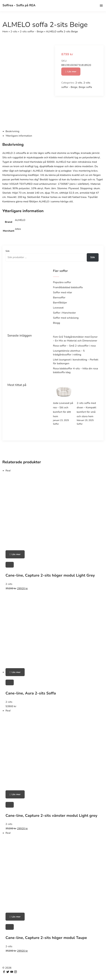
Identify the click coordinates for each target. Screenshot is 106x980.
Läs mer (72, 71)
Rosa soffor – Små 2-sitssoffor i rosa (74, 346)
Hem (5, 32)
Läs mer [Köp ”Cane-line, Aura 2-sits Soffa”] (16, 672)
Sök (8, 251)
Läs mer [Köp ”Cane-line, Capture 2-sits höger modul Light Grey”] (16, 554)
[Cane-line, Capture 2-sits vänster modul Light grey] (10, 805)
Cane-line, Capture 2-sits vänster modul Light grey (51, 816)
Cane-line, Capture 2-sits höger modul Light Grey (50, 575)
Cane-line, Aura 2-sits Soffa (31, 693)
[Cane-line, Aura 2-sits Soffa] (10, 682)
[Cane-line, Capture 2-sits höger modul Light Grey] (10, 565)
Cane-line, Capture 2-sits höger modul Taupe (46, 938)
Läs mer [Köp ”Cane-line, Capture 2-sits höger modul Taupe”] (16, 917)
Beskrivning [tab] (12, 131)
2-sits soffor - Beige (32, 32)
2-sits (14, 32)
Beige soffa (85, 87)
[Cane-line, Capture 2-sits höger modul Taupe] (10, 927)
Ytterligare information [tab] (19, 136)
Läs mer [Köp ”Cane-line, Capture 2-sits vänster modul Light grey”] (16, 794)
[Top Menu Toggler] (101, 6)
